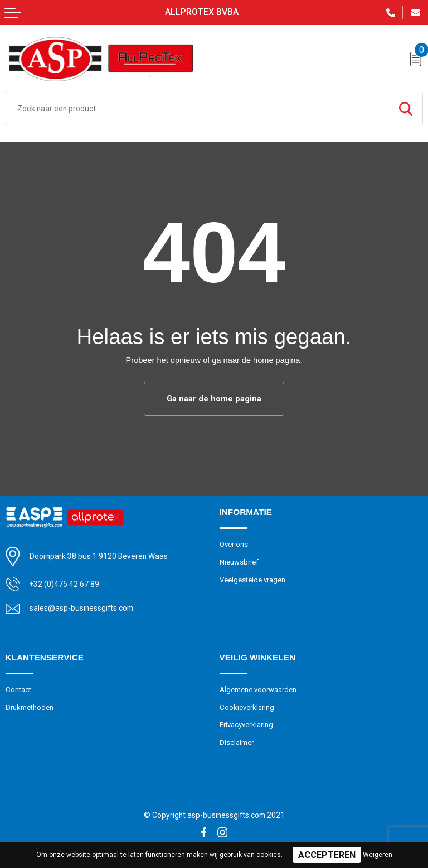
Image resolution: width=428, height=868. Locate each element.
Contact (18, 690)
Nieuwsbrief (239, 562)
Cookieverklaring (247, 707)
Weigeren (378, 855)
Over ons (234, 544)
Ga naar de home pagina (214, 399)
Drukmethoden (30, 707)
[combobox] (198, 109)
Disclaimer (237, 742)
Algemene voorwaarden (258, 690)
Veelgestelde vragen (252, 580)
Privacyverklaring (246, 725)
